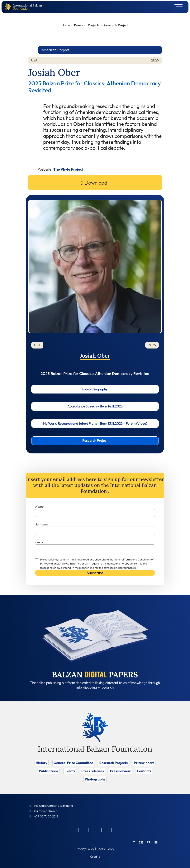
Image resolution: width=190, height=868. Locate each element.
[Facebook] (78, 830)
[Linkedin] (89, 830)
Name (39, 506)
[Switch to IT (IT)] (134, 842)
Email (39, 542)
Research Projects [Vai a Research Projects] (113, 763)
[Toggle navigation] (177, 7)
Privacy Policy (85, 849)
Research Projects (87, 25)
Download (96, 183)
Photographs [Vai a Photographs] (95, 779)
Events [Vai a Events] (70, 771)
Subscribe (95, 573)
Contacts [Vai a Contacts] (144, 771)
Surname (41, 524)
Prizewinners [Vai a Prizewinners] (144, 763)
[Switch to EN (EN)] (156, 842)
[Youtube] (112, 830)
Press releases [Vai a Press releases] (93, 771)
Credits (95, 857)
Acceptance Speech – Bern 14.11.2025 (95, 406)
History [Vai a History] (42, 763)
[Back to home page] (9, 7)
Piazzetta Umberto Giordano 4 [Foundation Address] (55, 806)
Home (66, 25)
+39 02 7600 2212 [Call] (46, 816)
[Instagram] (101, 830)
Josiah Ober (95, 356)
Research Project (95, 441)
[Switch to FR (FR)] (149, 842)
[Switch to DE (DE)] (141, 842)
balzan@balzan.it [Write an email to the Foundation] (46, 811)
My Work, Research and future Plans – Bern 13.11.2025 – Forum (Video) (95, 423)
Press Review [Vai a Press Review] (120, 771)
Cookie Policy (105, 849)
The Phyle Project (68, 169)
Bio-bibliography (95, 389)
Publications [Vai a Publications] (49, 771)
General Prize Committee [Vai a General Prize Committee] (73, 763)
